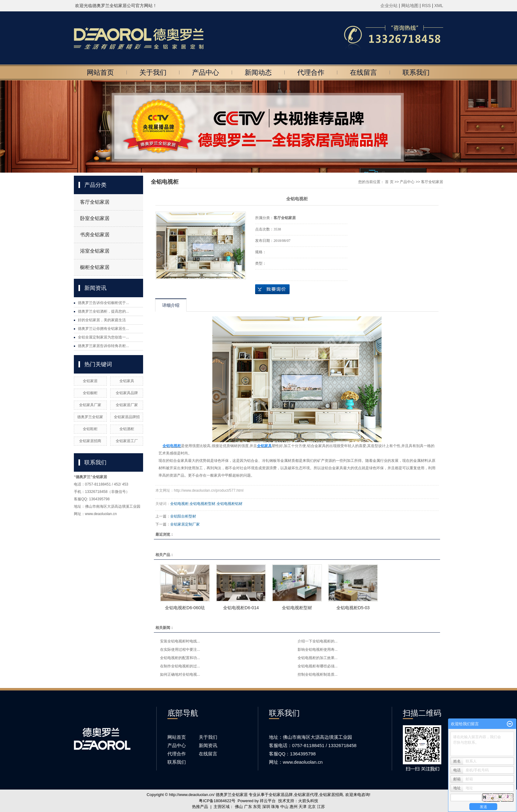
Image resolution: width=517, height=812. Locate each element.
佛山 (239, 807)
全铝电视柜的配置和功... (180, 658)
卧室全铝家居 (95, 218)
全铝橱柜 (90, 393)
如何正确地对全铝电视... (180, 674)
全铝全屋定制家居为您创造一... (103, 337)
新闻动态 (258, 72)
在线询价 (272, 289)
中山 (284, 807)
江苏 (321, 807)
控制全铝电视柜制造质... (318, 674)
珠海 (275, 807)
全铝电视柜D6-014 (241, 608)
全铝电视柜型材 (202, 504)
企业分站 (389, 6)
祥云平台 (268, 801)
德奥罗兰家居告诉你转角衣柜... (103, 346)
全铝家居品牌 (281, 795)
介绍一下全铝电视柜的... (318, 641)
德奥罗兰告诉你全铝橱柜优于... (103, 303)
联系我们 (416, 72)
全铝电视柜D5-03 (353, 608)
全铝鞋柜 (90, 429)
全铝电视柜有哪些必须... (318, 666)
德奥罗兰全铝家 (90, 417)
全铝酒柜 (127, 429)
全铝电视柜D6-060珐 (185, 608)
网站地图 (411, 6)
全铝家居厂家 (127, 405)
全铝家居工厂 (127, 441)
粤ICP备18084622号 (217, 801)
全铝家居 (90, 381)
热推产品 (200, 807)
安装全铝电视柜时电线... (180, 641)
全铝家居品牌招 (127, 417)
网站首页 (100, 72)
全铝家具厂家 (90, 405)
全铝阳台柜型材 (183, 516)
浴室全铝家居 (95, 251)
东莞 (257, 807)
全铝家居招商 (90, 441)
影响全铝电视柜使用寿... (318, 650)
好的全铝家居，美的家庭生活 (102, 320)
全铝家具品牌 (127, 393)
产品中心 (206, 72)
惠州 (294, 807)
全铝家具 (127, 381)
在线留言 (363, 72)
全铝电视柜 (179, 504)
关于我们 (153, 72)
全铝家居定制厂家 (185, 524)
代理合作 (311, 72)
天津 (303, 807)
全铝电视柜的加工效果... (318, 658)
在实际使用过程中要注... (180, 650)
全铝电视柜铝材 (230, 504)
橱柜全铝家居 (95, 267)
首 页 (389, 182)
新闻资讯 (208, 745)
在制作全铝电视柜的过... (180, 666)
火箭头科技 (308, 801)
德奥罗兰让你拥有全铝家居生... (103, 329)
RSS (426, 6)
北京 (312, 807)
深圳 (266, 807)
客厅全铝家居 (95, 202)
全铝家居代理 (306, 795)
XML (439, 6)
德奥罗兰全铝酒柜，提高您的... (103, 311)
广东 (248, 807)
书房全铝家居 (95, 235)
